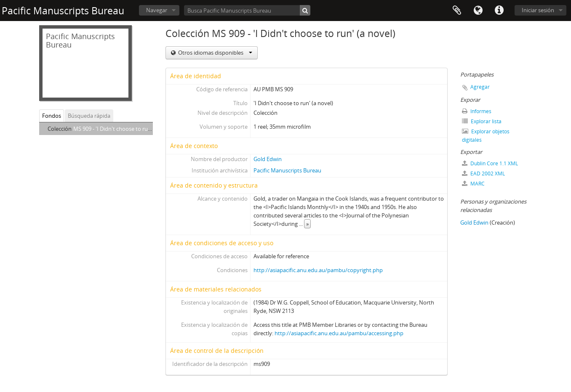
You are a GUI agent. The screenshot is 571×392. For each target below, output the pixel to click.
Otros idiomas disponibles (215, 53)
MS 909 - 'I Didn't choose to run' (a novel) (124, 129)
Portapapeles (457, 11)
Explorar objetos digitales (486, 136)
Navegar (157, 10)
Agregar (480, 87)
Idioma (478, 11)
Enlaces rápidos (499, 11)
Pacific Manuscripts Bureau (287, 170)
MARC (473, 184)
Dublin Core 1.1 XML (490, 163)
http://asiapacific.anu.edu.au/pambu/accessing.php (339, 333)
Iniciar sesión (538, 10)
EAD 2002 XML (483, 173)
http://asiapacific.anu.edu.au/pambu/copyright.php (318, 270)
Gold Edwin (268, 159)
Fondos (52, 116)
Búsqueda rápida (89, 116)
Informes (477, 111)
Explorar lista (482, 121)
